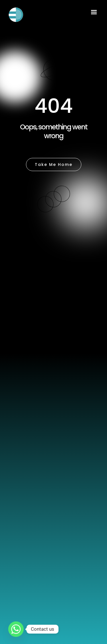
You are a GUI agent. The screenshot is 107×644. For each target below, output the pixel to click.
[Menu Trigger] (94, 13)
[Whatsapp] (16, 629)
